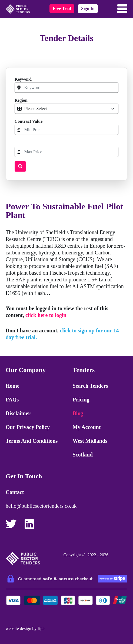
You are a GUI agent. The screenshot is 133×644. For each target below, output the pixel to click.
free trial (62, 8)
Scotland (83, 455)
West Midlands (90, 441)
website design (19, 628)
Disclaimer (18, 413)
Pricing (81, 400)
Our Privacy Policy (28, 427)
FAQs (12, 400)
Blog (78, 413)
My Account (87, 427)
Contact (15, 492)
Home (13, 386)
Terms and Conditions (32, 441)
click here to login (46, 315)
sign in (88, 8)
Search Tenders (90, 386)
